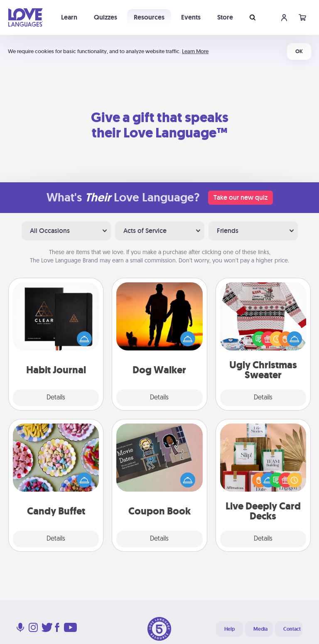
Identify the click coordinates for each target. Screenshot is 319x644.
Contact (292, 629)
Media (260, 629)
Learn (69, 17)
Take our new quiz (240, 197)
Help (229, 629)
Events (191, 17)
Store (225, 17)
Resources (149, 17)
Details (56, 398)
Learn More (195, 51)
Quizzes (106, 17)
